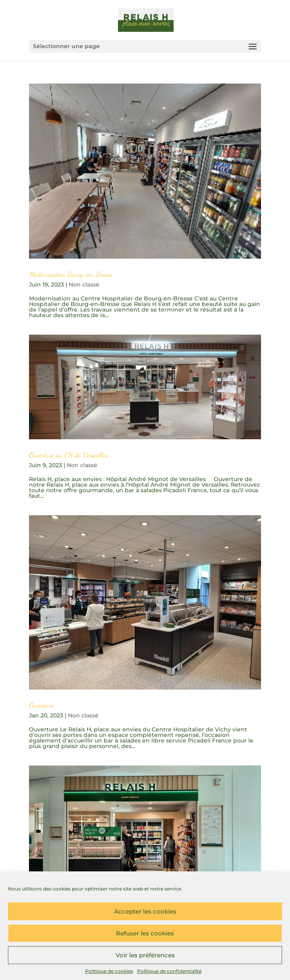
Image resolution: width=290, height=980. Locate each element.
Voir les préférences (145, 955)
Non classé (84, 284)
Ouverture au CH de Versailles (68, 455)
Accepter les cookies (145, 911)
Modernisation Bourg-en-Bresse (71, 274)
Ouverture (42, 705)
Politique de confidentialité (169, 971)
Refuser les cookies (145, 933)
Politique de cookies (109, 971)
